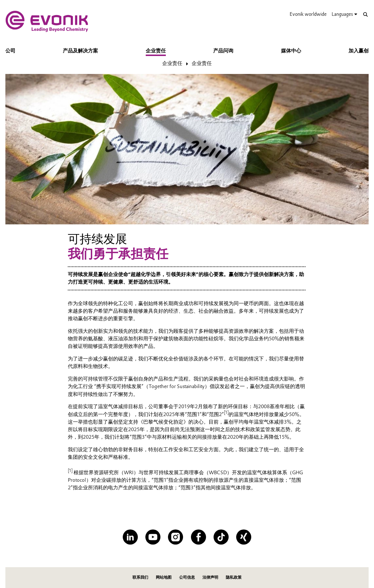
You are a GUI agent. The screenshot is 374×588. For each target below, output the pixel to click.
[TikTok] (221, 537)
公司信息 (187, 577)
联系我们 (140, 577)
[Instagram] (176, 537)
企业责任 (156, 51)
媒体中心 (291, 51)
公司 (10, 51)
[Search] (366, 15)
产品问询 (223, 51)
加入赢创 (359, 51)
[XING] (244, 537)
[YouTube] (153, 537)
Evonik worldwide (308, 14)
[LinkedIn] (130, 537)
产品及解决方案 (80, 51)
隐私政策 (234, 577)
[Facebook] (198, 537)
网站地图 (164, 577)
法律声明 (210, 577)
